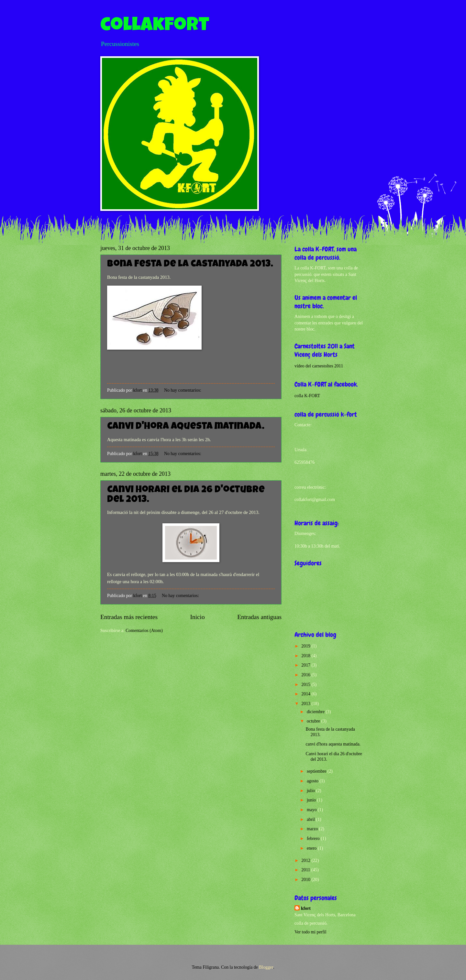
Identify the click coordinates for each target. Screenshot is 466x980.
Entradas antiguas (259, 617)
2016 (306, 675)
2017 (306, 665)
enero (312, 848)
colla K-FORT (307, 396)
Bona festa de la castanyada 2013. (190, 265)
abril (311, 819)
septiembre (317, 771)
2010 (306, 880)
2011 (306, 870)
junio (312, 800)
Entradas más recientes (129, 617)
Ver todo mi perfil (310, 932)
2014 (306, 694)
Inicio (198, 617)
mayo (312, 810)
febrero (314, 838)
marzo (313, 829)
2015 (306, 685)
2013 (306, 704)
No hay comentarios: (183, 390)
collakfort (155, 27)
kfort (306, 908)
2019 (306, 646)
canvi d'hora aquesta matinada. (186, 427)
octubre (314, 721)
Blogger (266, 967)
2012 (306, 860)
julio (311, 791)
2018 (306, 656)
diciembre (316, 712)
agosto (313, 781)
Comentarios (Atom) (144, 631)
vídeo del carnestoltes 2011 (319, 366)
